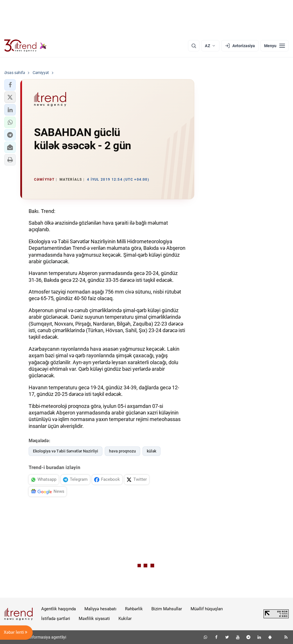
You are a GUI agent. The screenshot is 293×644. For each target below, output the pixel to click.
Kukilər (125, 619)
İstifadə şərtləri (56, 619)
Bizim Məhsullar (167, 609)
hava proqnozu (122, 451)
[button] (10, 85)
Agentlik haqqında (59, 609)
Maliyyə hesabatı (100, 609)
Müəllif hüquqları (207, 609)
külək (152, 451)
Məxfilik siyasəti (94, 619)
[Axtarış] (194, 46)
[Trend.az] (25, 46)
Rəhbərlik (134, 609)
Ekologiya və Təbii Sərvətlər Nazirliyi (66, 451)
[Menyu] (275, 46)
